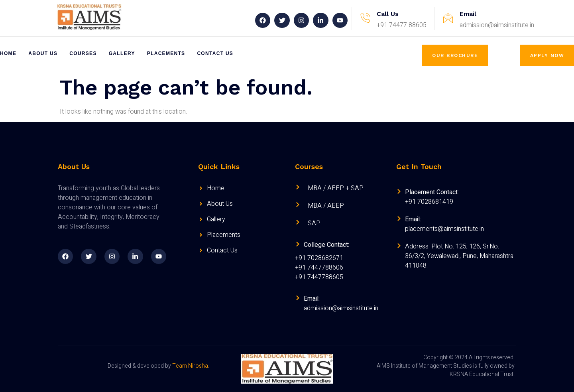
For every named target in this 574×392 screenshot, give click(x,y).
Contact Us (215, 53)
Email (468, 14)
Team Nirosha (190, 366)
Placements (166, 53)
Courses (83, 53)
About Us (43, 53)
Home (8, 53)
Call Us (388, 14)
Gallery (122, 53)
